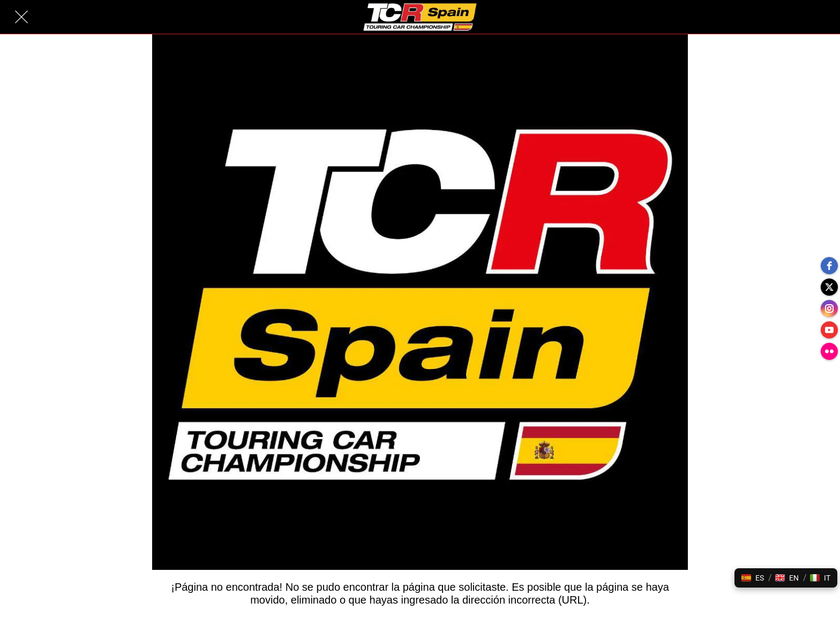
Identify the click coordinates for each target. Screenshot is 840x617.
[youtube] (829, 330)
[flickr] (829, 351)
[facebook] (829, 266)
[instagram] (829, 308)
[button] (753, 578)
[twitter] (829, 287)
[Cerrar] (21, 17)
